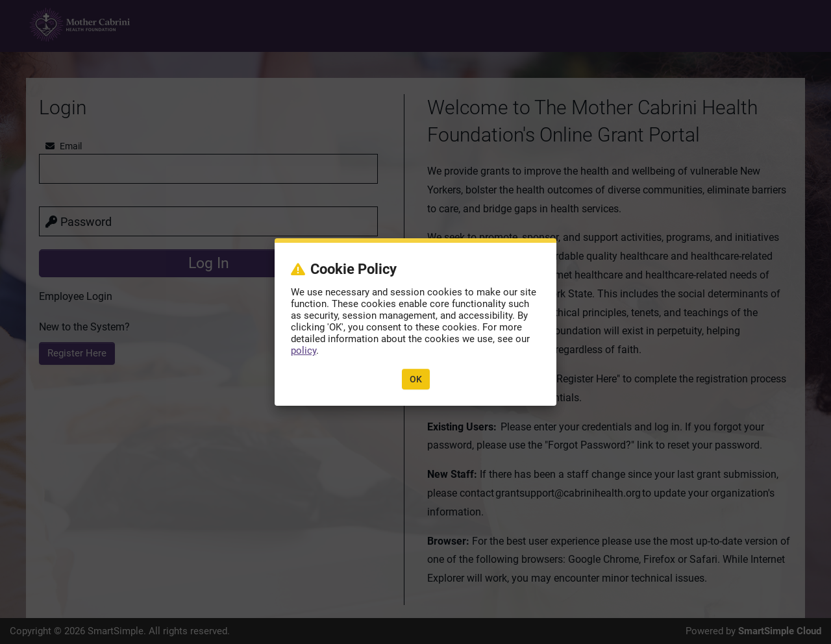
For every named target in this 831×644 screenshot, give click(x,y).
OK (416, 379)
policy (304, 351)
